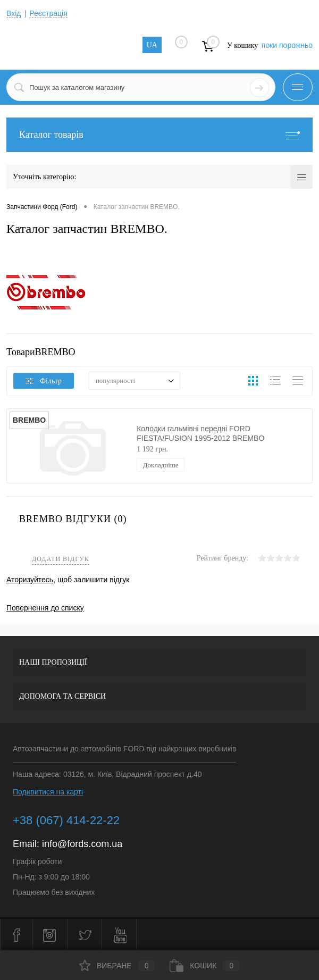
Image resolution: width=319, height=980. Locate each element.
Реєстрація (48, 13)
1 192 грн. (152, 449)
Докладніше (161, 465)
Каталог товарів (159, 135)
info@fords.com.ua (82, 844)
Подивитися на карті (48, 792)
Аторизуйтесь (30, 580)
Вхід (14, 13)
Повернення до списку (45, 608)
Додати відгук (61, 559)
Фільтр (44, 381)
